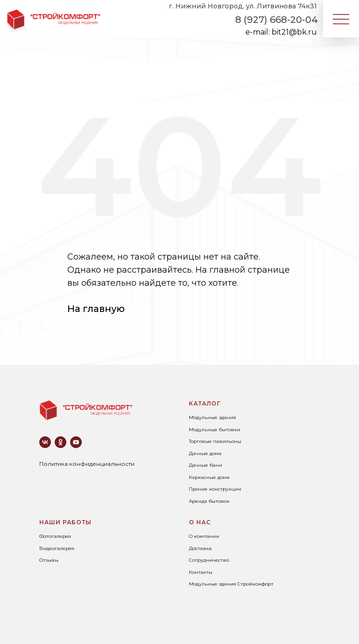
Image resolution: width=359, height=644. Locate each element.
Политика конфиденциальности (87, 464)
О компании (204, 536)
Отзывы (49, 560)
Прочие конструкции (215, 489)
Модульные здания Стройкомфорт (231, 584)
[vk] (45, 442)
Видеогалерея (57, 548)
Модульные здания (212, 417)
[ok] (61, 442)
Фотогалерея (55, 536)
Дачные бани (205, 465)
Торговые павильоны (215, 441)
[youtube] (76, 442)
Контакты (201, 572)
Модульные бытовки (215, 430)
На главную (96, 309)
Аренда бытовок (209, 501)
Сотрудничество (209, 560)
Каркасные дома (209, 477)
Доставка (200, 548)
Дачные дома (205, 453)
